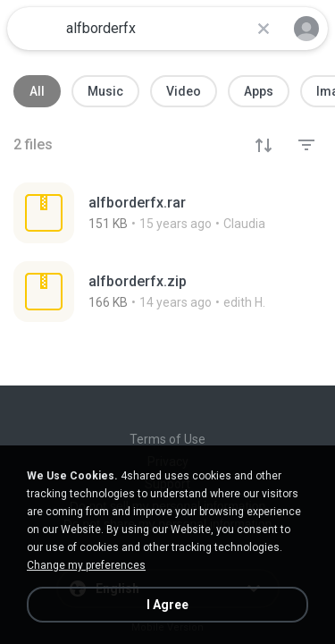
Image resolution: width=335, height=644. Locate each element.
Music (105, 91)
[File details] (167, 213)
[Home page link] (34, 29)
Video (184, 91)
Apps (259, 91)
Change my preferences (86, 565)
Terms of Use (167, 439)
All (37, 91)
